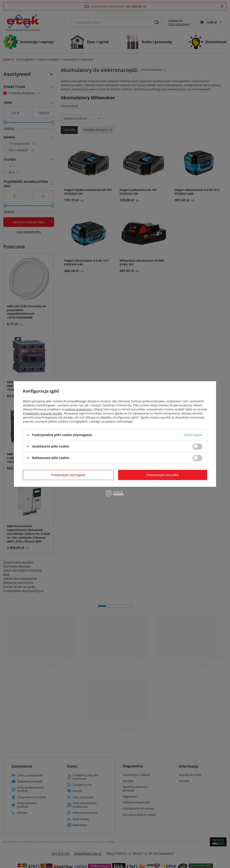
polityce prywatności (78, 409)
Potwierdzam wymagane (68, 475)
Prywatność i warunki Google (43, 413)
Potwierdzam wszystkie (163, 475)
